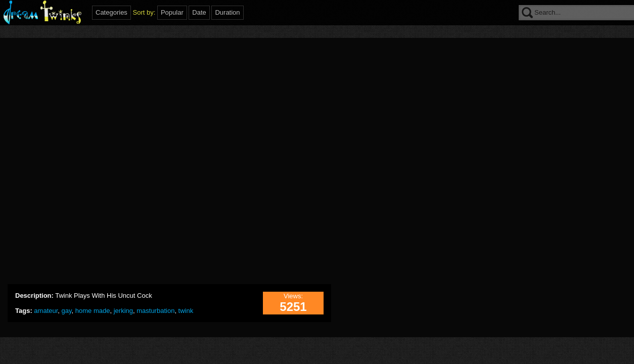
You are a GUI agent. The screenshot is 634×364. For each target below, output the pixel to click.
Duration (227, 12)
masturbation (155, 311)
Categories (111, 12)
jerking (123, 311)
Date (199, 12)
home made (93, 311)
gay (67, 311)
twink (186, 311)
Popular (172, 12)
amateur (46, 311)
